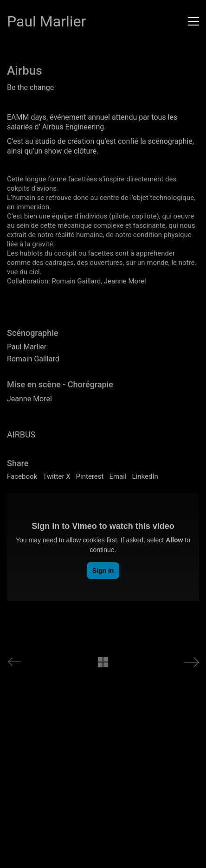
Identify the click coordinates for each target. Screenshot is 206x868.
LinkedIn (145, 476)
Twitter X (56, 476)
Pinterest (90, 476)
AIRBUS (21, 434)
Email (118, 476)
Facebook (22, 476)
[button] (194, 21)
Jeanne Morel (125, 281)
